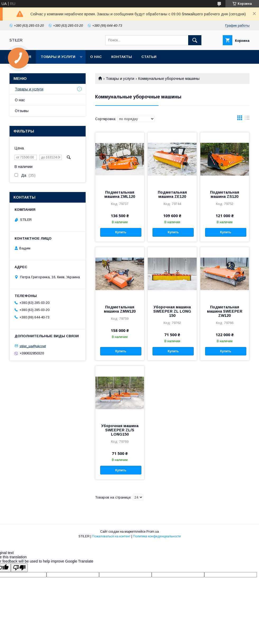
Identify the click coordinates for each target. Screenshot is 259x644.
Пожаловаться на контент (111, 536)
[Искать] (195, 40)
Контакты (122, 57)
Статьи (149, 57)
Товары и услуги (58, 57)
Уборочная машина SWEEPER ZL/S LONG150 (120, 430)
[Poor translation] (19, 568)
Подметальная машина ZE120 (172, 194)
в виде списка (247, 119)
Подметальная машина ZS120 (225, 194)
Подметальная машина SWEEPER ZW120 (225, 311)
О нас (96, 57)
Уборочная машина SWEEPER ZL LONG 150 (172, 311)
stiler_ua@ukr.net (33, 346)
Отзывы (22, 111)
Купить (121, 232)
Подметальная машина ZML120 (120, 194)
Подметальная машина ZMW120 (120, 309)
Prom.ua (153, 532)
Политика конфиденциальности (157, 536)
